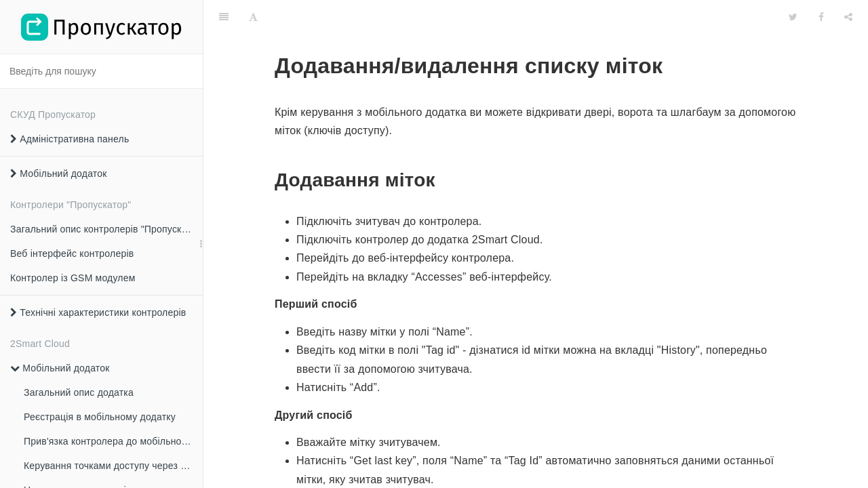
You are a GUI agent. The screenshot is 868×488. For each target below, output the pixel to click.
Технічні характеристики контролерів (98, 312)
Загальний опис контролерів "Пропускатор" (106, 229)
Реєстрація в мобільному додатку (100, 417)
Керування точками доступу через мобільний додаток (113, 466)
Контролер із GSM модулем (73, 278)
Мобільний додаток (59, 174)
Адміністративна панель (70, 139)
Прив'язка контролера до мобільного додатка (113, 441)
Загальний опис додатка (79, 392)
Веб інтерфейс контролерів (72, 253)
